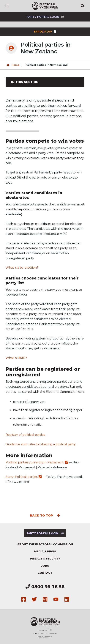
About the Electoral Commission (45, 544)
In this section (25, 82)
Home (12, 65)
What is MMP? (16, 358)
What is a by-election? (22, 268)
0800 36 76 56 (45, 587)
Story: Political (24, 477)
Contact (45, 573)
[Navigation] (7, 6)
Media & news (45, 551)
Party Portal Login (45, 17)
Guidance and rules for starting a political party (41, 444)
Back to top (45, 515)
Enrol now (45, 31)
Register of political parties (26, 435)
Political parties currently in (37, 462)
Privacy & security (45, 559)
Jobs (45, 566)
